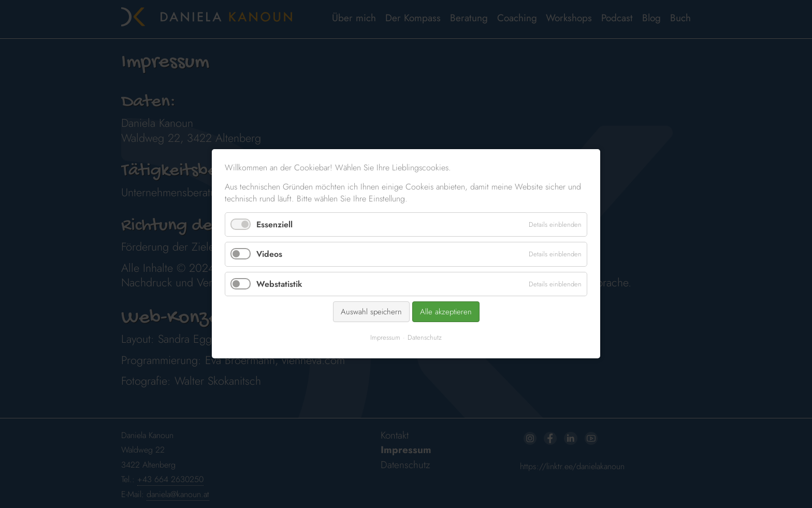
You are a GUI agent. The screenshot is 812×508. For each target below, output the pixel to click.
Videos (271, 255)
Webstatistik (281, 284)
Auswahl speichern (372, 311)
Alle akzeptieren (445, 311)
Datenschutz (424, 337)
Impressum (386, 337)
